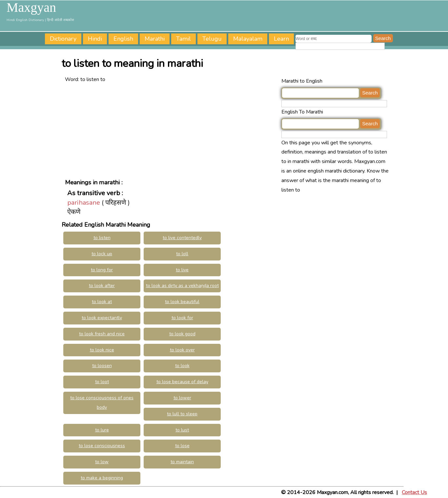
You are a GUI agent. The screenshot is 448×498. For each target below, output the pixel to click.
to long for (102, 270)
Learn (281, 39)
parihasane (84, 203)
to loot (102, 382)
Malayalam (248, 39)
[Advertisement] (172, 130)
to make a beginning (102, 478)
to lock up (102, 254)
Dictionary (63, 39)
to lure (102, 430)
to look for (182, 318)
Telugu (212, 39)
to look (182, 366)
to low (102, 462)
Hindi (95, 39)
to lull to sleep (182, 414)
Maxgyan (31, 8)
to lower (182, 398)
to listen (102, 238)
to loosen (102, 366)
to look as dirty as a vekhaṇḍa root (182, 286)
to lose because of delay (182, 382)
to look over (182, 350)
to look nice (102, 350)
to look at (102, 302)
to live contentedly (182, 238)
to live (182, 270)
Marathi (155, 39)
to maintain (182, 462)
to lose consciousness (102, 446)
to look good (182, 334)
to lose (182, 446)
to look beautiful (182, 302)
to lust (182, 430)
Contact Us (414, 492)
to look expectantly (102, 318)
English (123, 39)
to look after (102, 286)
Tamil (183, 39)
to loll (182, 254)
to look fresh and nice (102, 334)
